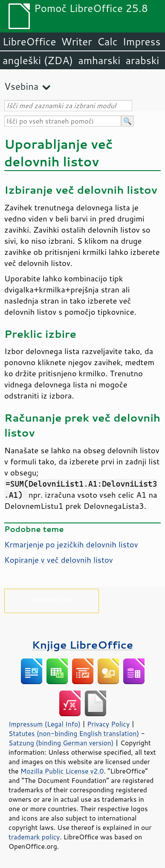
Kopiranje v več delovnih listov (59, 560)
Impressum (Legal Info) (45, 724)
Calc (107, 41)
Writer (76, 41)
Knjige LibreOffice (82, 645)
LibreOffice (29, 41)
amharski (99, 60)
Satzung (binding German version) (61, 743)
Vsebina (21, 86)
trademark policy (34, 837)
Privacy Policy (108, 724)
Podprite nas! (52, 599)
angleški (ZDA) (38, 60)
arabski (142, 60)
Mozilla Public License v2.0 (62, 771)
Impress (142, 41)
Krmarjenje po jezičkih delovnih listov (71, 544)
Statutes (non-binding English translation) (74, 733)
